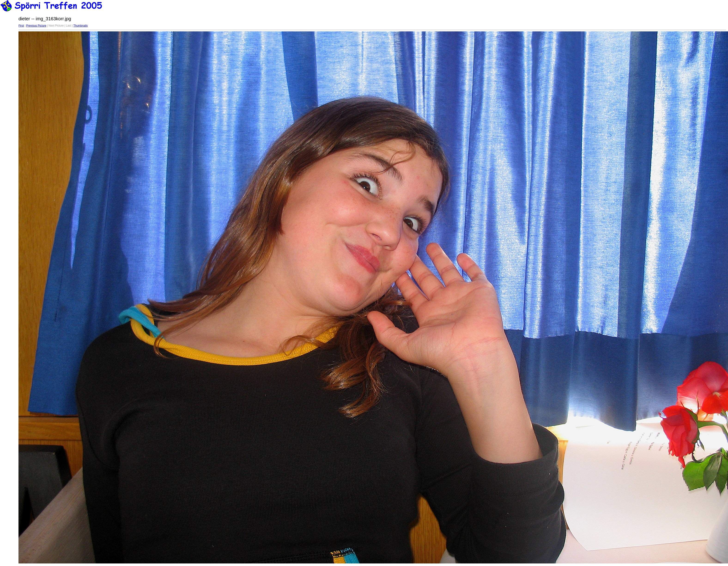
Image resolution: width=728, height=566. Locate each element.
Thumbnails (81, 26)
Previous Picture (36, 26)
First (21, 26)
